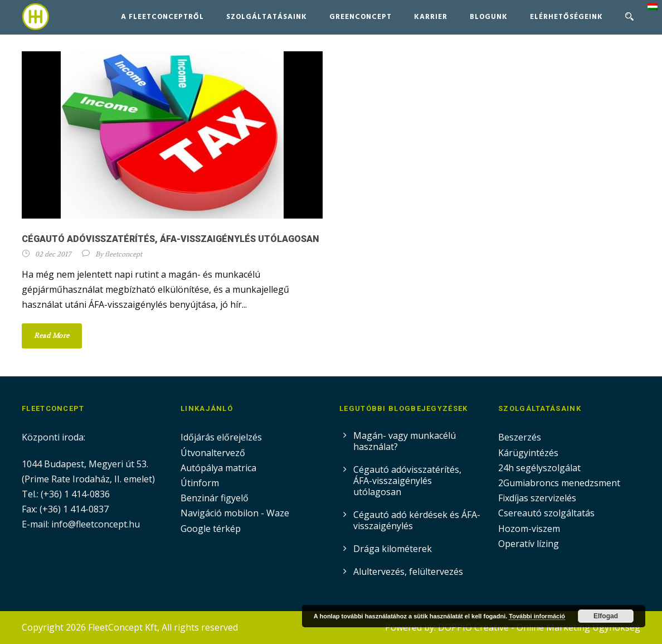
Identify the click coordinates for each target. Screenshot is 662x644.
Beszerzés (520, 437)
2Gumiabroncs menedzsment (559, 483)
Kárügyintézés (528, 453)
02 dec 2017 (53, 254)
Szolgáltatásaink (267, 17)
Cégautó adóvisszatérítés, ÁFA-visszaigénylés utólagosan (171, 239)
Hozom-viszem (529, 529)
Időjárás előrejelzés (221, 437)
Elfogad (606, 616)
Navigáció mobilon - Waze (235, 513)
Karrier (431, 17)
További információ (537, 616)
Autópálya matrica (220, 468)
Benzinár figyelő (215, 498)
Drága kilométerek (393, 549)
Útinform (200, 483)
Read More (52, 335)
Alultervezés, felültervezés (408, 572)
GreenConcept (361, 17)
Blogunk (489, 17)
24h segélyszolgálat (539, 468)
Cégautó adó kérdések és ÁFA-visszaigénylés (417, 520)
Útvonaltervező (213, 453)
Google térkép (211, 529)
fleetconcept (123, 254)
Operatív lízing (529, 544)
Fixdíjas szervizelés (537, 498)
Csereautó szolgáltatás (546, 513)
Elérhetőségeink (566, 17)
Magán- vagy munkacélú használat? (405, 441)
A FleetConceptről (162, 17)
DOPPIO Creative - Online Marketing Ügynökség (539, 627)
